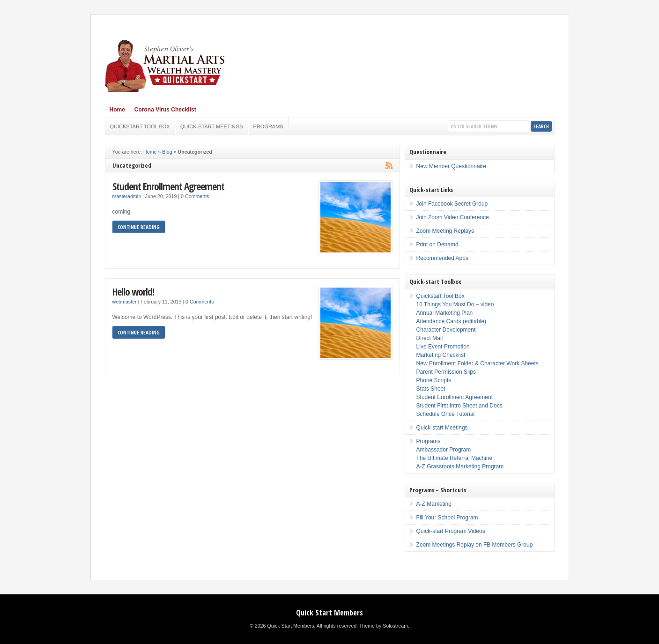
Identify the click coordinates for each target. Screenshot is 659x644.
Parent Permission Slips (446, 372)
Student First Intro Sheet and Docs (459, 406)
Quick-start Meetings (212, 126)
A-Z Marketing (434, 504)
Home (117, 110)
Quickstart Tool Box (140, 126)
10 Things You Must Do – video (455, 304)
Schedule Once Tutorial (446, 414)
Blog (167, 152)
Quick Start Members (329, 613)
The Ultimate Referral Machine (455, 458)
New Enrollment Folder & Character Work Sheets (478, 363)
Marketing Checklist (441, 355)
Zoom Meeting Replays (445, 231)
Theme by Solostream (384, 626)
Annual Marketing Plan (445, 313)
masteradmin (127, 196)
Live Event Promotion (443, 347)
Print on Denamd (437, 244)
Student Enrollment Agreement (168, 186)
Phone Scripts (434, 380)
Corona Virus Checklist (165, 110)
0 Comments (195, 196)
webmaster (125, 302)
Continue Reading (139, 227)
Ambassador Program (444, 450)
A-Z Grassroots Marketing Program (460, 466)
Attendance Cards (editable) (451, 321)
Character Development (446, 330)
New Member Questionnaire (451, 166)
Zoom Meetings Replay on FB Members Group (475, 545)
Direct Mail (430, 338)
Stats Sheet (431, 389)
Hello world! (133, 292)
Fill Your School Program (447, 518)
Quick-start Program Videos (451, 531)
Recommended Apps (442, 258)
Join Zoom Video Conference (453, 217)
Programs (268, 126)
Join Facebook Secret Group (452, 204)
